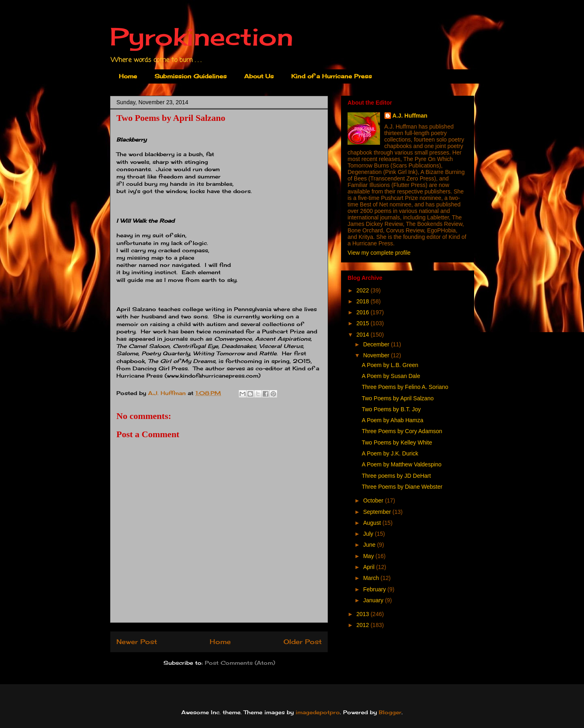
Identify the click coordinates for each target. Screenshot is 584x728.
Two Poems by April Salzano (398, 398)
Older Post (303, 642)
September (378, 512)
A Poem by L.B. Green (390, 365)
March (372, 578)
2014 (364, 335)
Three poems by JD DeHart (396, 476)
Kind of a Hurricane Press (332, 76)
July (369, 534)
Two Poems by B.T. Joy (391, 409)
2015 (364, 323)
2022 (364, 290)
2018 (364, 301)
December (377, 344)
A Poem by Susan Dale (391, 376)
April (369, 567)
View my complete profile (379, 253)
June (370, 545)
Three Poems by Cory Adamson (402, 431)
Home (128, 76)
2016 (364, 312)
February (375, 589)
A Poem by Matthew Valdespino (402, 464)
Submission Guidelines (191, 76)
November (377, 355)
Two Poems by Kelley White (397, 442)
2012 (364, 625)
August (373, 523)
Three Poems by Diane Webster (402, 487)
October (374, 500)
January (374, 600)
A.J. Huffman (410, 116)
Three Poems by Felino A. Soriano (405, 387)
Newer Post (137, 642)
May (369, 556)
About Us (259, 76)
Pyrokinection (202, 36)
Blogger (390, 712)
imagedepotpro (318, 712)
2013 (364, 614)
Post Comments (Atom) (240, 663)
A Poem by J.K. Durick (390, 453)
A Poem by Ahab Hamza (393, 420)
